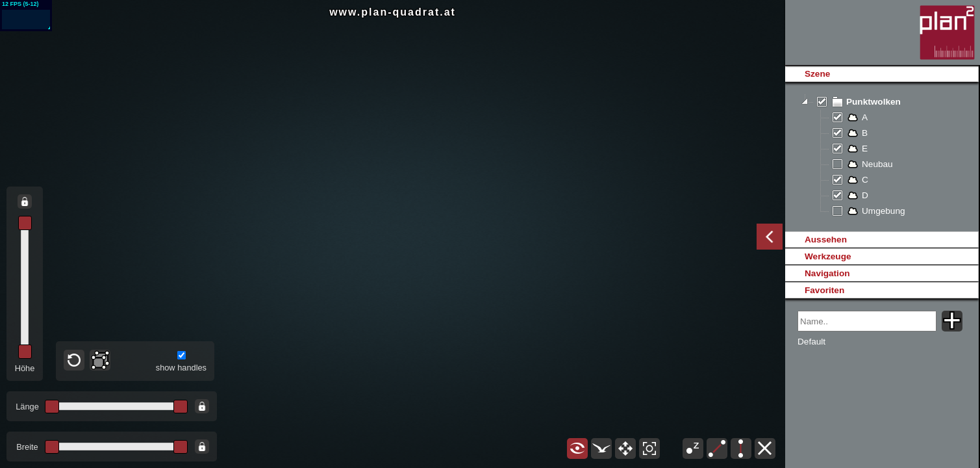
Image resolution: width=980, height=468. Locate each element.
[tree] (882, 157)
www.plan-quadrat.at (393, 12)
